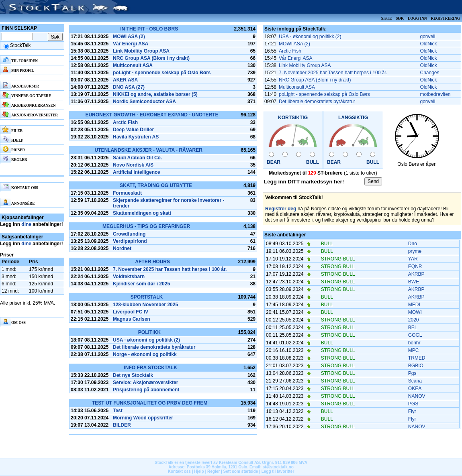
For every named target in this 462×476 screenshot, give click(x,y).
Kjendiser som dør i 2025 (141, 284)
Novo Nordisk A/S (133, 165)
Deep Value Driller (133, 130)
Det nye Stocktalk (133, 375)
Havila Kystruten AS (136, 137)
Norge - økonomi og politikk (145, 354)
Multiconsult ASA (133, 65)
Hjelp (199, 471)
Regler (214, 471)
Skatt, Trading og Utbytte (156, 185)
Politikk (149, 332)
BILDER (122, 425)
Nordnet (122, 248)
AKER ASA (125, 80)
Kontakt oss (179, 471)
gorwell (428, 37)
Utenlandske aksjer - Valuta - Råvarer (148, 150)
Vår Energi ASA (131, 44)
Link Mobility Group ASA (141, 51)
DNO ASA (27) (129, 87)
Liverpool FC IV (131, 312)
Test (118, 411)
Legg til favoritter (278, 471)
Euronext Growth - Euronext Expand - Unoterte (152, 115)
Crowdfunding (129, 234)
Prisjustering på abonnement (146, 390)
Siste (386, 18)
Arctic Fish (125, 122)
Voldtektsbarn (129, 277)
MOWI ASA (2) (129, 37)
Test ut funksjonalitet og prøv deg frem (150, 403)
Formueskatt (127, 193)
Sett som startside (241, 471)
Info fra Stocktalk (150, 368)
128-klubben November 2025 (145, 305)
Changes (430, 73)
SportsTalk (147, 297)
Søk (400, 18)
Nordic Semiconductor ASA (144, 102)
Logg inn (417, 18)
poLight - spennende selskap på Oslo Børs (162, 73)
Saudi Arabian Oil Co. (137, 158)
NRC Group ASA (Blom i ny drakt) (151, 58)
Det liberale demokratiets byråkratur (154, 347)
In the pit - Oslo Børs (149, 29)
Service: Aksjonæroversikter (145, 382)
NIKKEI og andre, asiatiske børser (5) (155, 94)
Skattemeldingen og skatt (142, 213)
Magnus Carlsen (132, 319)
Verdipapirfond (130, 241)
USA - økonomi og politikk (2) (146, 340)
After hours (152, 262)
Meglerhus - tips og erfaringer (146, 226)
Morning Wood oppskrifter (143, 418)
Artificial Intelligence (136, 172)
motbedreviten (435, 94)
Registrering (445, 18)
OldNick (429, 44)
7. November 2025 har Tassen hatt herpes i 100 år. (170, 269)
